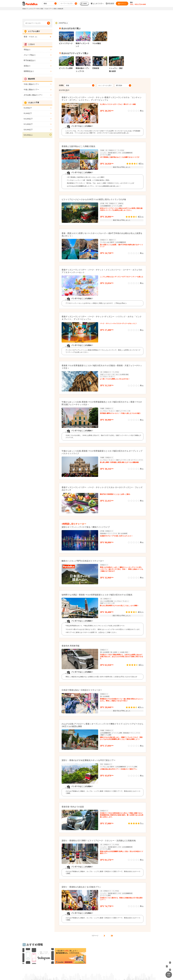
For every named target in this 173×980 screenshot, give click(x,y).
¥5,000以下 (28, 113)
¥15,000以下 (28, 124)
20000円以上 (63, 23)
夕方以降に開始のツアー (33, 95)
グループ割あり (30, 55)
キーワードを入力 (67, 3)
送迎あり (27, 66)
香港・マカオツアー (46, 9)
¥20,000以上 (28, 135)
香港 (55, 9)
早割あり (27, 50)
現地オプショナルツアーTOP (31, 9)
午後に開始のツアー (31, 90)
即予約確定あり (30, 60)
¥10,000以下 (28, 119)
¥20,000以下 (28, 130)
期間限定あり (29, 71)
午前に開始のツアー (31, 84)
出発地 (61, 85)
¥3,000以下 (28, 108)
